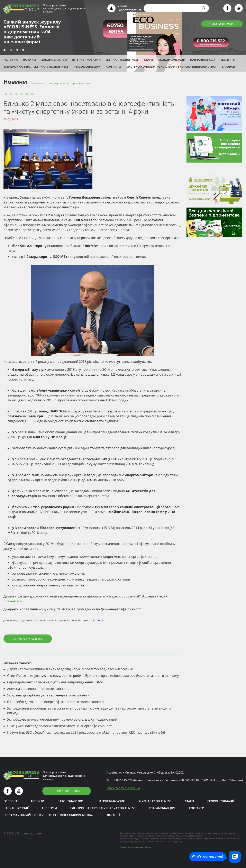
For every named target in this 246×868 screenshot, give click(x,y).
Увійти (122, 6)
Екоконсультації (171, 60)
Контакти (113, 67)
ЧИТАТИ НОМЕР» (222, 24)
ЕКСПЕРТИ (228, 60)
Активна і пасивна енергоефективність (38, 689)
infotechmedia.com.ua (123, 788)
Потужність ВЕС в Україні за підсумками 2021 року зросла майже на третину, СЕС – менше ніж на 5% (86, 732)
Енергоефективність (19, 94)
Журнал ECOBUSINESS (122, 60)
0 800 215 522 (123, 780)
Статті (148, 60)
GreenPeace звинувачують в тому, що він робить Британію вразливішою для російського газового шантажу (93, 676)
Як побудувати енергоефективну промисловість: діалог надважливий (62, 719)
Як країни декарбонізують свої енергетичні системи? (49, 695)
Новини (29, 60)
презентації (13, 601)
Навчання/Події (203, 60)
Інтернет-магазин (86, 60)
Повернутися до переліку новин (69, 83)
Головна (11, 60)
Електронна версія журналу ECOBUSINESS (36, 67)
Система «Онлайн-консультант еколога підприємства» (171, 67)
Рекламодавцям (87, 67)
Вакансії (228, 67)
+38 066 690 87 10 (191, 780)
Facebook (98, 620)
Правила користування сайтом (136, 847)
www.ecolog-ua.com (192, 836)
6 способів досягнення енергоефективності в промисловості (55, 702)
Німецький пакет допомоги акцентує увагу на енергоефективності (60, 726)
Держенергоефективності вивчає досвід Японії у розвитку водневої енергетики (70, 669)
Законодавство (54, 60)
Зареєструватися (130, 10)
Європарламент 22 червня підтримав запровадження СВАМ (55, 682)
